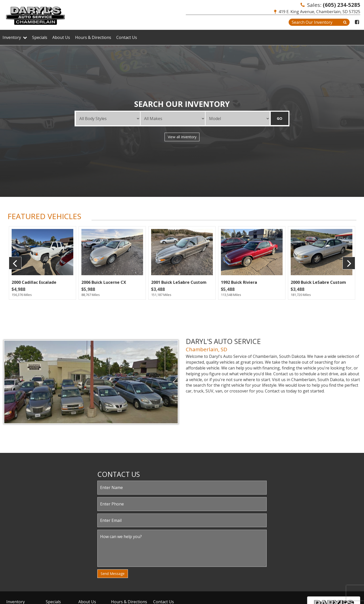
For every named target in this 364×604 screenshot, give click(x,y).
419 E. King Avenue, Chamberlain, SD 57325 (317, 12)
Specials (40, 37)
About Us (61, 37)
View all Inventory (182, 137)
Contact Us (127, 37)
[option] (42, 263)
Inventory (15, 37)
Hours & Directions (93, 37)
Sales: (330, 5)
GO (280, 118)
